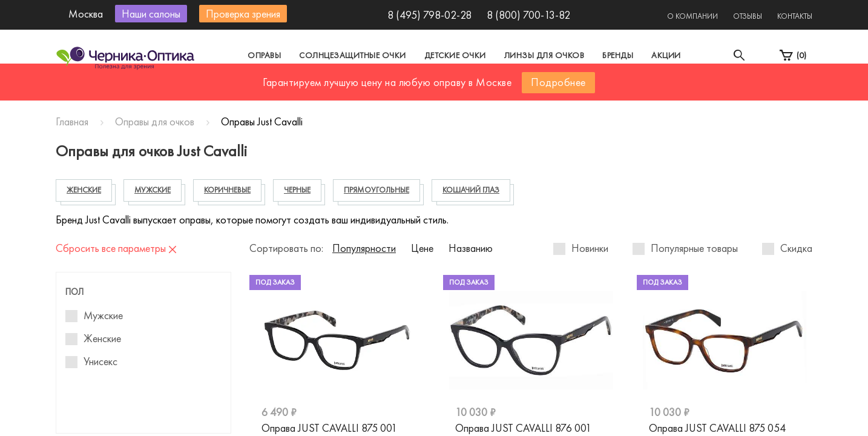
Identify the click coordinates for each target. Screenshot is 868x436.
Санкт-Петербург (406, 93)
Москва (322, 93)
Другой (489, 93)
